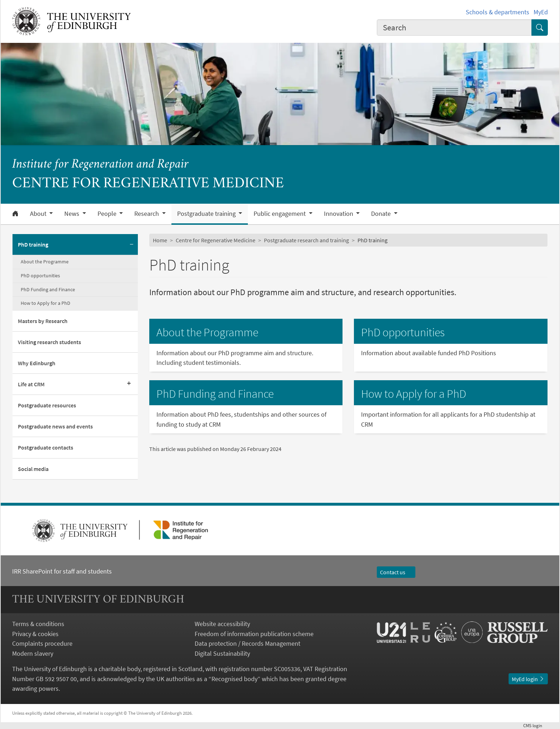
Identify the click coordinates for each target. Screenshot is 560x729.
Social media (33, 469)
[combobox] (454, 28)
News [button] (72, 214)
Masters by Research (43, 321)
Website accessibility (222, 624)
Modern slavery (33, 653)
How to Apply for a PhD (46, 303)
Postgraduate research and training (306, 240)
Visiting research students (49, 342)
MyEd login (528, 679)
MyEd (541, 12)
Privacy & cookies (35, 634)
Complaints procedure (42, 643)
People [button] (108, 214)
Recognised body (234, 679)
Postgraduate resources (47, 405)
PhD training (33, 244)
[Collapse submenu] (131, 245)
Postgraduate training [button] (207, 214)
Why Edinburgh (37, 363)
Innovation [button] (339, 214)
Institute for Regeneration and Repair (100, 165)
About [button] (39, 214)
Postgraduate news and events (55, 426)
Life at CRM (31, 384)
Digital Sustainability (222, 653)
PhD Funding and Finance (48, 289)
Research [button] (147, 214)
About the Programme (45, 262)
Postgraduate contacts (46, 447)
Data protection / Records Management (247, 643)
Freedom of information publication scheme (254, 634)
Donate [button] (382, 214)
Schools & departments (497, 12)
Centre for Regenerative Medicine (216, 240)
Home (160, 240)
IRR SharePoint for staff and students (62, 571)
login (536, 725)
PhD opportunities (40, 276)
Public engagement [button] (280, 214)
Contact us (396, 572)
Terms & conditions (38, 624)
